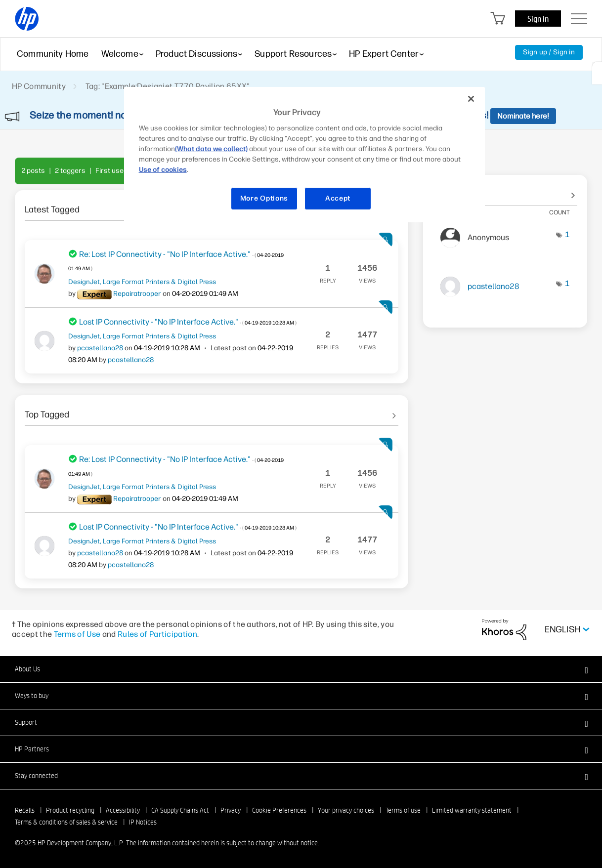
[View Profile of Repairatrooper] (137, 294)
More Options (264, 198)
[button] (301, 669)
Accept (338, 198)
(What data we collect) (211, 149)
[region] (305, 155)
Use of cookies (163, 170)
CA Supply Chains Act (180, 810)
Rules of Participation (157, 634)
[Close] (471, 99)
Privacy (231, 810)
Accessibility (123, 810)
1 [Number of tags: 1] (567, 234)
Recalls (25, 810)
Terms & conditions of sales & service (66, 822)
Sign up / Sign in (549, 52)
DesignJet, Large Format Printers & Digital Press (142, 282)
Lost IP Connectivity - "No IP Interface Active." (188, 322)
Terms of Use (77, 634)
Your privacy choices (346, 810)
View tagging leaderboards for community (505, 191)
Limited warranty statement (472, 810)
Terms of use (403, 810)
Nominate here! (523, 116)
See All (212, 411)
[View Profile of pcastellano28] (100, 348)
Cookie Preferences (279, 810)
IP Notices (143, 822)
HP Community (39, 86)
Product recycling (70, 810)
